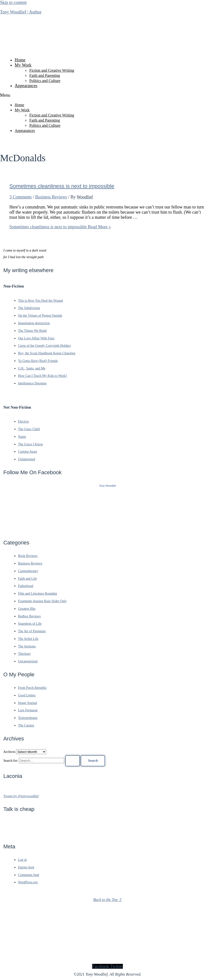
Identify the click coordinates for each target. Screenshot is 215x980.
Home (20, 60)
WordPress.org (28, 882)
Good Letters (27, 695)
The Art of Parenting (32, 631)
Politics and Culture (45, 81)
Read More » (60, 227)
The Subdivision (29, 308)
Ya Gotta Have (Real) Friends (38, 361)
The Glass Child (29, 429)
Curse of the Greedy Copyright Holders (44, 346)
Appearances (26, 86)
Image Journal (28, 703)
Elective (24, 421)
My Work (23, 65)
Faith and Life (27, 579)
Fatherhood (26, 586)
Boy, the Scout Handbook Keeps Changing (47, 353)
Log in (22, 860)
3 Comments (21, 197)
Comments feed (29, 875)
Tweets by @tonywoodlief (21, 796)
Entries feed (26, 867)
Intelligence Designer (32, 383)
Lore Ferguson (28, 710)
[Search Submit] (73, 761)
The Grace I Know (31, 444)
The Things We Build (32, 331)
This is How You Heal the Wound (41, 301)
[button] (107, 95)
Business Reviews (51, 197)
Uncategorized (28, 661)
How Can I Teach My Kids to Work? (43, 376)
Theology (24, 654)
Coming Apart (28, 452)
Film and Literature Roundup (38, 594)
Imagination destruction (34, 323)
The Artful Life (28, 639)
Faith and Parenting (45, 75)
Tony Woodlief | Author (21, 12)
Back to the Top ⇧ (107, 900)
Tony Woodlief (108, 486)
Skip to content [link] (13, 2)
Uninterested (27, 459)
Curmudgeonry (28, 571)
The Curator (26, 725)
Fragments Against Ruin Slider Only (43, 601)
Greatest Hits (27, 609)
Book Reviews (28, 556)
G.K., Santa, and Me (32, 368)
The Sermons (27, 646)
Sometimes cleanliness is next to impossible (62, 186)
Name (22, 437)
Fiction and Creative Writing (52, 70)
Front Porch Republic (32, 688)
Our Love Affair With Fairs (36, 338)
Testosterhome (28, 718)
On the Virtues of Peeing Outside (40, 316)
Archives (9, 752)
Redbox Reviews (29, 616)
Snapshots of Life (30, 624)
